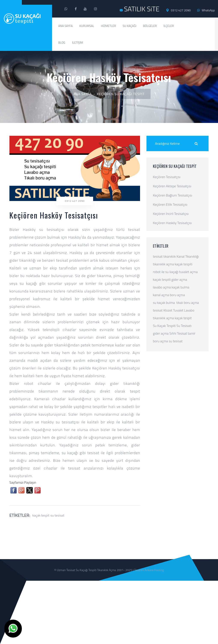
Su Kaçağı (130, 26)
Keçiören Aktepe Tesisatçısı (172, 186)
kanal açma (161, 295)
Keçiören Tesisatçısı (167, 177)
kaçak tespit (41, 515)
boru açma (177, 295)
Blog (62, 42)
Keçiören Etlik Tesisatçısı (170, 204)
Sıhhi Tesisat (178, 333)
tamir (192, 333)
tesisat (158, 256)
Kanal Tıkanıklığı (188, 256)
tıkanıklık (170, 256)
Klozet (168, 310)
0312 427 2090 (178, 10)
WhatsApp (206, 10)
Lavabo (189, 310)
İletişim (78, 42)
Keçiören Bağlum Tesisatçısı (172, 195)
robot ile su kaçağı (166, 272)
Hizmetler (108, 26)
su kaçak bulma (164, 303)
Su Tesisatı (184, 326)
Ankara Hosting (154, 570)
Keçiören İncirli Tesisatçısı (171, 214)
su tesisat (57, 515)
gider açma (179, 279)
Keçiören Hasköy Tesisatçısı (172, 223)
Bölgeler (150, 26)
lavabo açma (162, 287)
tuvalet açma (188, 272)
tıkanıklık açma (163, 264)
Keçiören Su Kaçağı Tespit (121, 94)
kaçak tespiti (183, 264)
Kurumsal (87, 26)
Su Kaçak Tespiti (164, 326)
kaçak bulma (180, 287)
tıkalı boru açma (187, 303)
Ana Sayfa (65, 26)
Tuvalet (178, 310)
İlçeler (169, 26)
